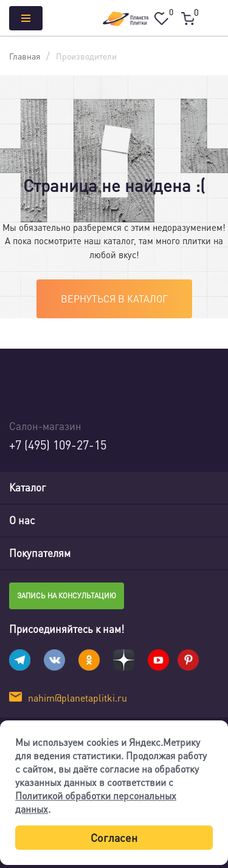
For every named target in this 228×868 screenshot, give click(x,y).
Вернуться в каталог (114, 299)
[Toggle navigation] (209, 488)
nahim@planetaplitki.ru (78, 698)
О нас (22, 520)
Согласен (114, 837)
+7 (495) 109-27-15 (58, 445)
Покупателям (40, 553)
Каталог (27, 487)
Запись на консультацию (67, 596)
